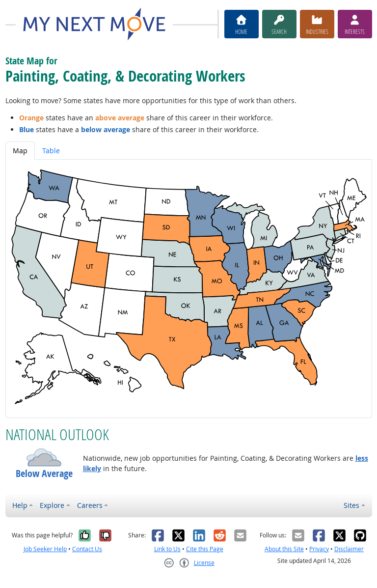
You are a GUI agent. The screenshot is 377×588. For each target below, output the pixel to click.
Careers (90, 505)
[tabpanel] (189, 289)
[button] (44, 457)
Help (20, 505)
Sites (351, 505)
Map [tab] (20, 151)
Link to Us (167, 549)
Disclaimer (349, 549)
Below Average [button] (44, 474)
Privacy (319, 549)
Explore (52, 505)
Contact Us (87, 549)
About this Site (284, 549)
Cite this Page (205, 549)
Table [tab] (51, 151)
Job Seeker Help (45, 549)
